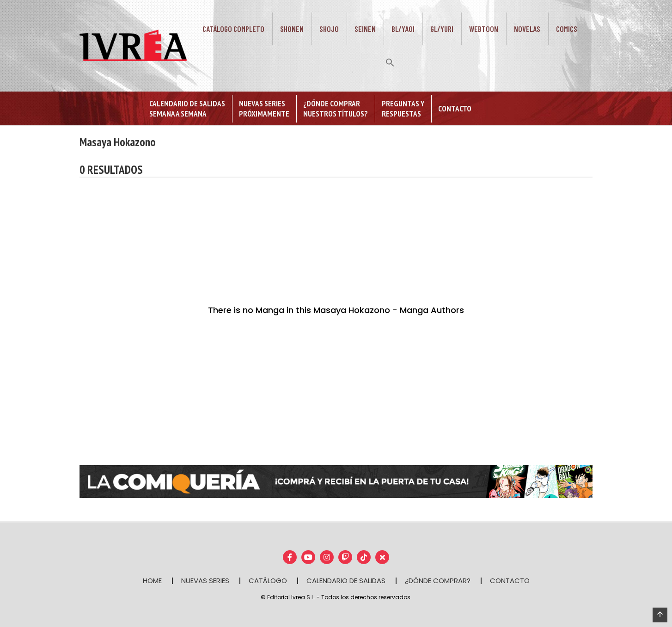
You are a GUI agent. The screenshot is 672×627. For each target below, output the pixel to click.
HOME (152, 581)
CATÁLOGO (268, 581)
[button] (390, 61)
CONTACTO (510, 581)
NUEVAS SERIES (205, 581)
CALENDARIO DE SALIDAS (346, 581)
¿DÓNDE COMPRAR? (438, 581)
